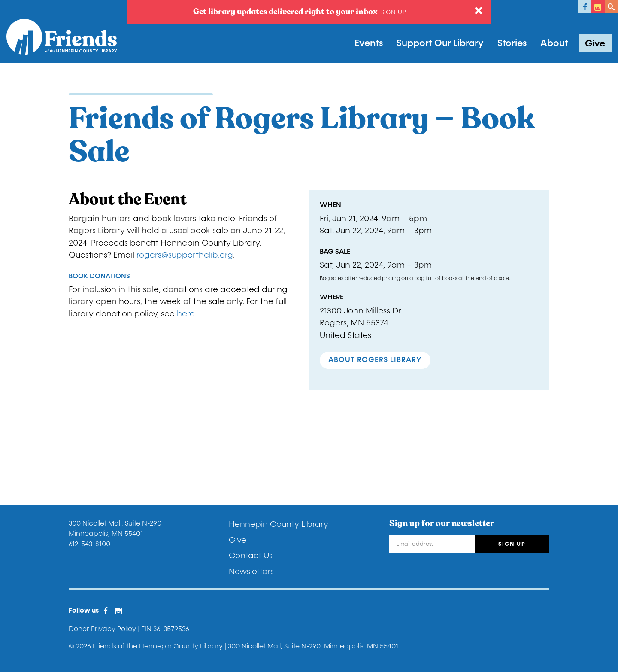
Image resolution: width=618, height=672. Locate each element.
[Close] (479, 11)
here (186, 314)
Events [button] (369, 43)
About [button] (554, 43)
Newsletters (251, 572)
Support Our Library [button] (440, 43)
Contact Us (251, 556)
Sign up (394, 12)
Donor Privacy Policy (102, 629)
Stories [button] (512, 43)
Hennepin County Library (279, 524)
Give (595, 43)
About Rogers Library (375, 360)
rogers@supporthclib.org (185, 255)
